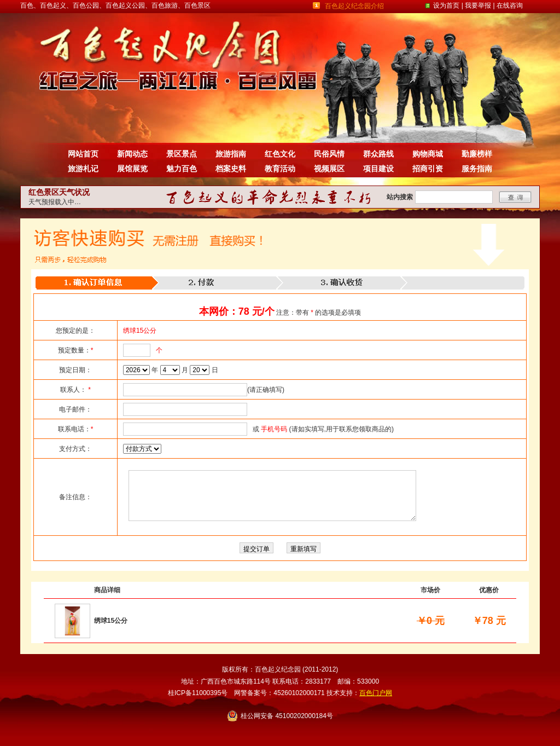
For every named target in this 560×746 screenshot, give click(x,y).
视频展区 (329, 169)
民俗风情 (329, 154)
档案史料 (231, 169)
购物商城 (428, 154)
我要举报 (478, 5)
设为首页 (446, 5)
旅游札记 (83, 169)
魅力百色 (182, 169)
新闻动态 (132, 154)
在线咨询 (510, 5)
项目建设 (378, 169)
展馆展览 (132, 169)
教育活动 (280, 169)
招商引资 (428, 169)
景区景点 (182, 154)
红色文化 (280, 154)
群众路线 (378, 154)
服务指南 (477, 169)
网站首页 (83, 154)
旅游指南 (231, 154)
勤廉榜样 (477, 154)
